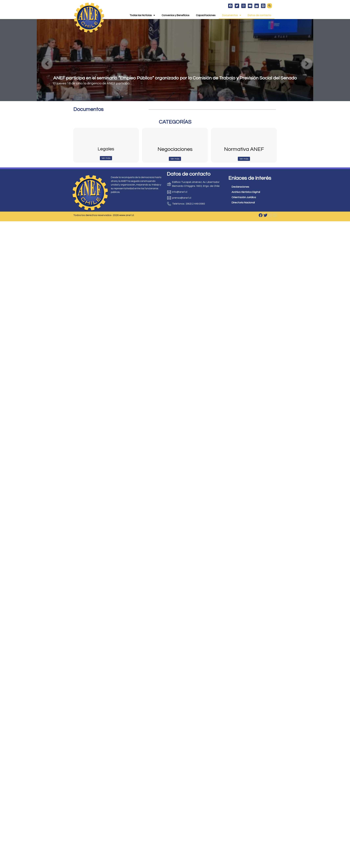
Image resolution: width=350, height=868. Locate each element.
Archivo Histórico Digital (246, 192)
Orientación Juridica (244, 197)
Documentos (232, 15)
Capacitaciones (206, 15)
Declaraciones (240, 187)
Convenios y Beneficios (175, 15)
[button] (270, 6)
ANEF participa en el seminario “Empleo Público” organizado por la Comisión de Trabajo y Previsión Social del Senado (175, 78)
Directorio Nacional (243, 203)
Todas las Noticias (142, 15)
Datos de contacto (259, 15)
